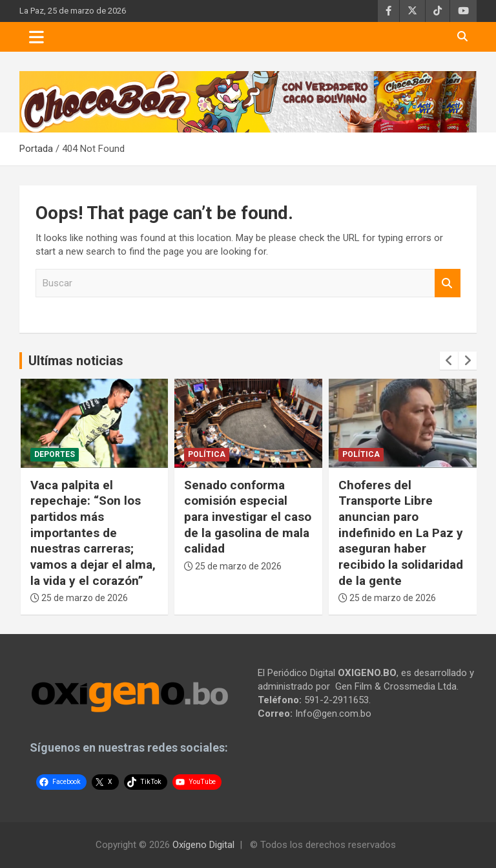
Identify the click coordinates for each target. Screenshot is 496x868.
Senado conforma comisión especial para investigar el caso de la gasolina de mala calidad (248, 517)
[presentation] (449, 361)
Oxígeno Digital (203, 845)
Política (207, 454)
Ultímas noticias (76, 361)
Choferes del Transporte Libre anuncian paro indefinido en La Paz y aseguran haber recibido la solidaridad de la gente (401, 533)
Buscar (448, 283)
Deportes (55, 454)
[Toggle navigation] (36, 37)
